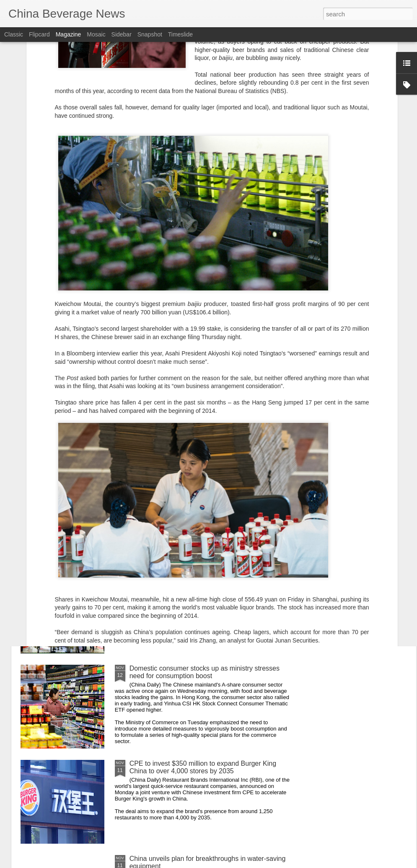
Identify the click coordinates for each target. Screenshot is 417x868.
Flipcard (39, 34)
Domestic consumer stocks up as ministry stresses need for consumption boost (205, 672)
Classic (14, 34)
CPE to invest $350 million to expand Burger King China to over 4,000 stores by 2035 (203, 767)
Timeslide (180, 34)
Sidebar (122, 34)
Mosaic (96, 34)
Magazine (69, 34)
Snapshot (150, 34)
